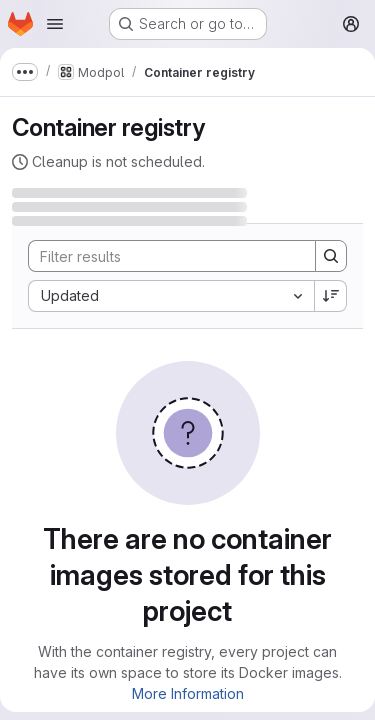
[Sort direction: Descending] (331, 296)
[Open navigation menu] (55, 24)
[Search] (162, 256)
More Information (188, 693)
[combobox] (171, 296)
